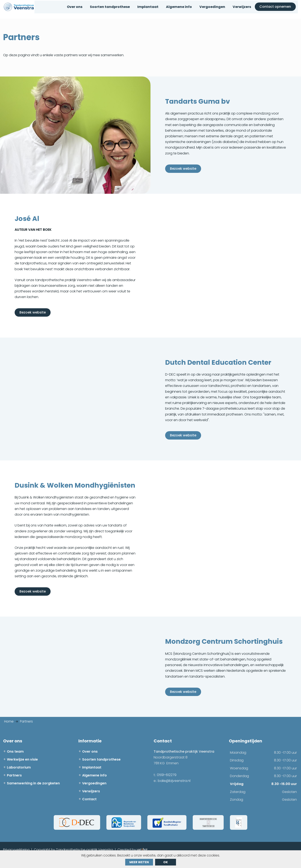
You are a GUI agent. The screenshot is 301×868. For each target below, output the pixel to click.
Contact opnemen (277, 10)
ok (166, 862)
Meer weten (139, 862)
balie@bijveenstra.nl (174, 791)
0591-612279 (167, 785)
